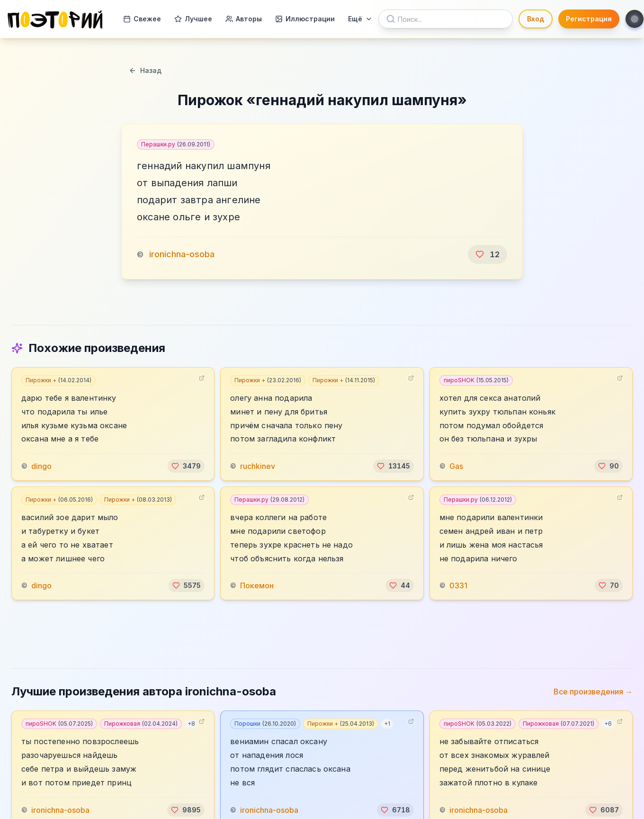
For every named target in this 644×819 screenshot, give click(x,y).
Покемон (257, 585)
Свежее (142, 19)
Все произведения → (593, 692)
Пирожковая (141, 724)
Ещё (360, 19)
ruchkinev (258, 466)
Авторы (244, 19)
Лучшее (193, 19)
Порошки (265, 724)
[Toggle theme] (635, 19)
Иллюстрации (305, 19)
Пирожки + (58, 380)
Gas (456, 466)
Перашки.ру (176, 144)
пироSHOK (476, 380)
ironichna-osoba (182, 254)
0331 (458, 585)
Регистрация (589, 19)
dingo (41, 466)
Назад (145, 70)
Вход (536, 19)
